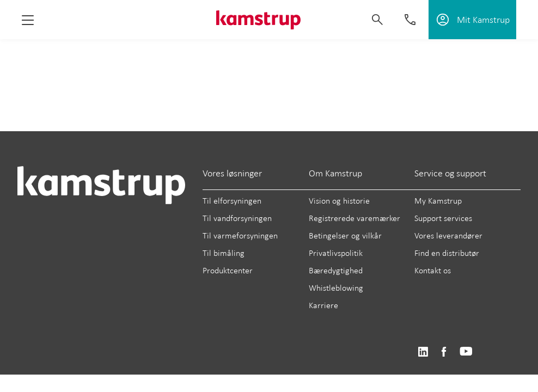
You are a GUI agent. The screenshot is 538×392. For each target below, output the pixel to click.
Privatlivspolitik (336, 253)
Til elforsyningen (232, 201)
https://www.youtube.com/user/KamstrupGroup (466, 352)
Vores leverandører (448, 235)
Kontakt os (433, 270)
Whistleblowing (336, 288)
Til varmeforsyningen (240, 235)
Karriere (323, 305)
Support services (443, 218)
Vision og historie (339, 201)
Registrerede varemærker (354, 218)
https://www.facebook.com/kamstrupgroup (444, 352)
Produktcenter (228, 270)
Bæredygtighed (336, 270)
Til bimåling (224, 253)
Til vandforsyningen (237, 218)
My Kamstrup (438, 201)
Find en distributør (447, 253)
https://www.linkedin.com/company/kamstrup (423, 352)
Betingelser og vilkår (345, 235)
